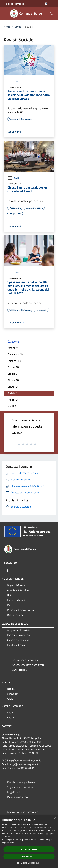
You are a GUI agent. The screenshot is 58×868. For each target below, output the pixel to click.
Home (7, 27)
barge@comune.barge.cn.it (23, 764)
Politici (11, 605)
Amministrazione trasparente (23, 812)
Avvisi (13, 82)
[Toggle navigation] (6, 13)
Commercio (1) (15, 354)
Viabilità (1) (13, 406)
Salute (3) (13, 387)
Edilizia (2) (13, 374)
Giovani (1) (13, 380)
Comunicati (13, 694)
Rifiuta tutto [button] (29, 856)
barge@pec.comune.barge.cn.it (24, 760)
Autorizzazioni (20, 670)
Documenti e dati (16, 615)
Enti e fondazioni (16, 600)
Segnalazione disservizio (20, 787)
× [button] (55, 818)
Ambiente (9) (14, 348)
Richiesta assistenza (18, 797)
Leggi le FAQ (14, 792)
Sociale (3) (13, 393)
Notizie (11, 689)
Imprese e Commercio (18, 635)
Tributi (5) (13, 400)
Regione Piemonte (14, 4)
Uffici (10, 595)
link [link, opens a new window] (13, 843)
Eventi (11, 717)
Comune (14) (14, 361)
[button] (29, 863)
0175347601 (27, 768)
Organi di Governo (17, 585)
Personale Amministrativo (21, 610)
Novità (18, 27)
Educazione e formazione (25, 660)
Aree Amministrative (18, 590)
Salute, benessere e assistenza (28, 665)
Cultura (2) (13, 367)
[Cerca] (52, 14)
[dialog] (29, 841)
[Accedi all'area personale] (46, 4)
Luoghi (11, 713)
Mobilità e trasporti (17, 645)
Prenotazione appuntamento (22, 782)
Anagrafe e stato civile (19, 630)
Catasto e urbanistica (18, 640)
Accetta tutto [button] (29, 849)
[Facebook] (7, 571)
